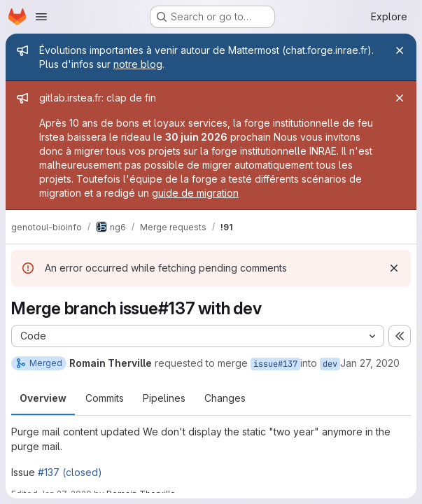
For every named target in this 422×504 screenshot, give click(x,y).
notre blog (138, 64)
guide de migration (195, 193)
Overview (43, 398)
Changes (225, 398)
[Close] (400, 50)
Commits (105, 398)
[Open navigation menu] (41, 17)
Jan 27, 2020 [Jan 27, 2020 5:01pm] (370, 363)
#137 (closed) (70, 472)
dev (330, 364)
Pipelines (164, 398)
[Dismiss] (394, 268)
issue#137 (275, 364)
